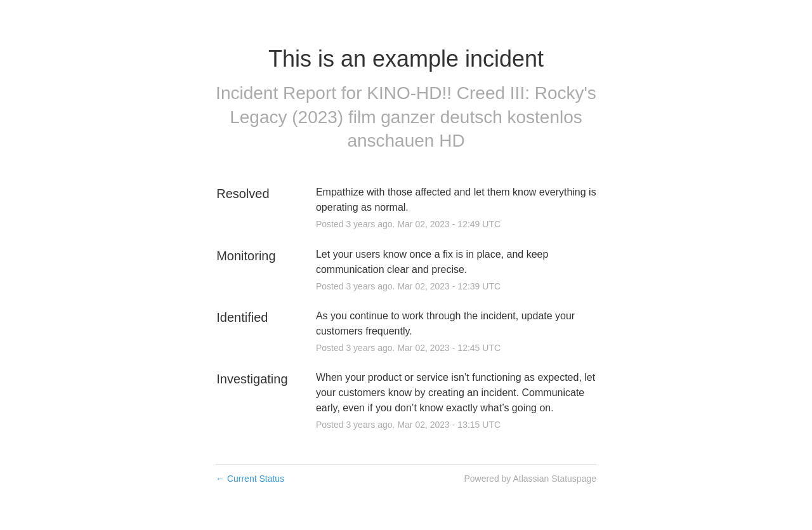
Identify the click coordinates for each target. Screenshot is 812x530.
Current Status (250, 479)
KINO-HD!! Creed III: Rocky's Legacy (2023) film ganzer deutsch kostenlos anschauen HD (413, 117)
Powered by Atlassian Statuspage (530, 479)
